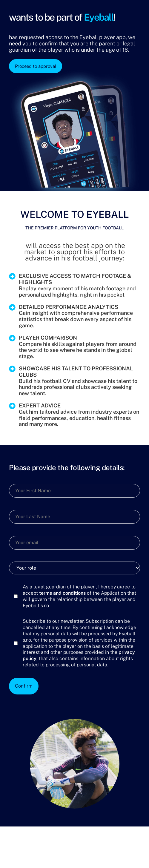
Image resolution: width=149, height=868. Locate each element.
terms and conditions (62, 593)
